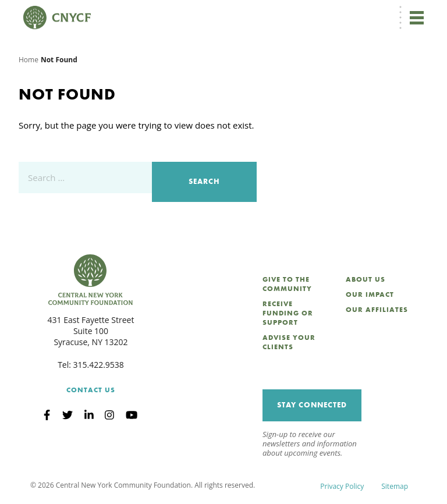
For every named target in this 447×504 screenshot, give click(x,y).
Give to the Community (287, 284)
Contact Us (91, 390)
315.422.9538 (99, 365)
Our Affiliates (377, 310)
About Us (366, 279)
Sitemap (395, 486)
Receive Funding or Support (288, 313)
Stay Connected (312, 405)
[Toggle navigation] (417, 17)
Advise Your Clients (289, 342)
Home (29, 60)
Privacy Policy (342, 486)
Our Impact (370, 294)
